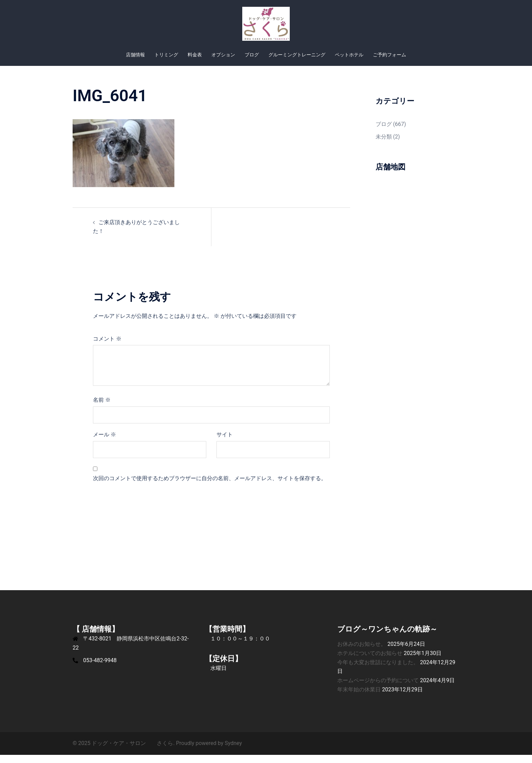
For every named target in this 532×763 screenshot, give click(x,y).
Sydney (233, 751)
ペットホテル (349, 55)
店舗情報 (135, 55)
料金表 (195, 55)
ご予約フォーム (389, 55)
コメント (107, 347)
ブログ (252, 55)
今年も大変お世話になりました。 (378, 670)
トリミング (166, 55)
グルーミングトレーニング (297, 55)
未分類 (384, 145)
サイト (225, 443)
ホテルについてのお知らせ (370, 661)
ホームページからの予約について (378, 688)
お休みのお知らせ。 (362, 652)
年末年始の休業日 (359, 698)
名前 (102, 408)
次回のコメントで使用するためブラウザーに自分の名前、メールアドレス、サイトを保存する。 (210, 486)
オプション (223, 55)
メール (104, 443)
